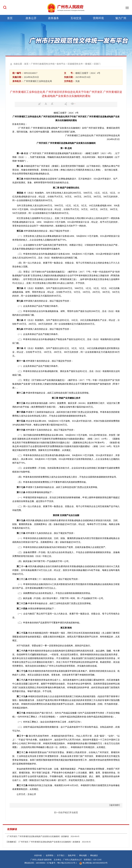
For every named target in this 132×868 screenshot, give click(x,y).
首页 (10, 18)
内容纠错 (38, 855)
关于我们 (61, 855)
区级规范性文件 (75, 64)
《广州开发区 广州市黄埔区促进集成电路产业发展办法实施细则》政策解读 (43, 836)
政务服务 (54, 18)
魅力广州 (121, 18)
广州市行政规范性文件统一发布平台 (48, 64)
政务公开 (31, 18)
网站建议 (94, 855)
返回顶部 (115, 805)
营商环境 (98, 18)
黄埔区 (88, 64)
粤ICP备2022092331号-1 (67, 863)
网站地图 (83, 855)
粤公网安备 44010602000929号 (95, 863)
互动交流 (76, 18)
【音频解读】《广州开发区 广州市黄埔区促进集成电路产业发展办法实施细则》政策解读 (48, 842)
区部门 (97, 64)
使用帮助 (50, 855)
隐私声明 (72, 855)
